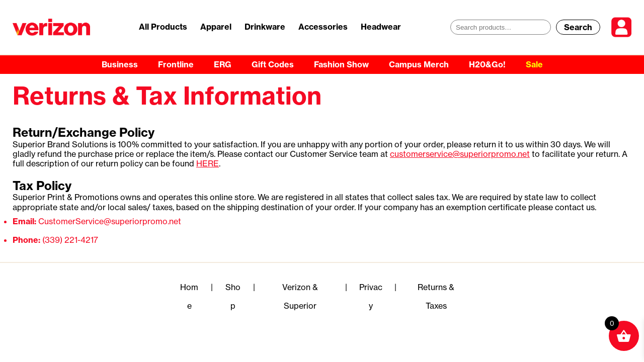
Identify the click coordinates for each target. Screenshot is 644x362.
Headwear (381, 27)
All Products (163, 27)
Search (578, 27)
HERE (208, 163)
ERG (223, 64)
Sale (534, 64)
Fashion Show (341, 64)
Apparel (216, 27)
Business (120, 64)
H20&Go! (487, 64)
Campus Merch (419, 64)
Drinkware (265, 27)
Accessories (323, 27)
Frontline (176, 64)
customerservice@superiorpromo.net (460, 154)
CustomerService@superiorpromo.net (110, 221)
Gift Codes (273, 64)
